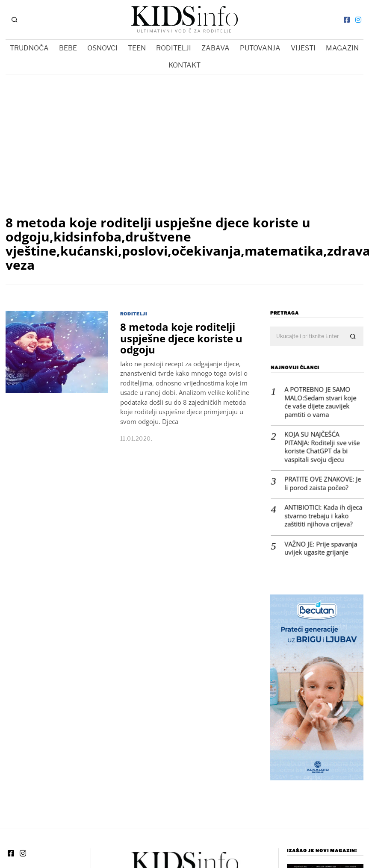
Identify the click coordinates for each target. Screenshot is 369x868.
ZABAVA (215, 48)
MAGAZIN (342, 48)
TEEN (137, 48)
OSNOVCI (102, 48)
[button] (353, 337)
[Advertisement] (185, 138)
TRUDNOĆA (29, 48)
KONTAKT (184, 65)
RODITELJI (174, 48)
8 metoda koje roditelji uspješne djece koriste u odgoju (181, 338)
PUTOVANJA (260, 48)
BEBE (68, 48)
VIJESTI (303, 48)
